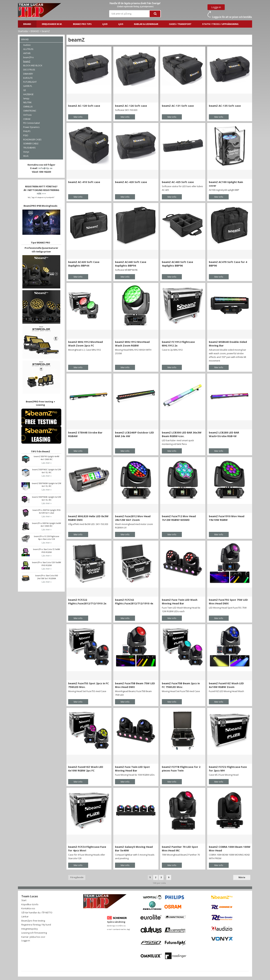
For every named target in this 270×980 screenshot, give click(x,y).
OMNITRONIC (30, 111)
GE (25, 90)
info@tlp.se (45, 168)
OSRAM (27, 119)
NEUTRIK (27, 102)
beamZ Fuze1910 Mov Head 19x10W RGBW (227, 518)
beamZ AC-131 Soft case (178, 106)
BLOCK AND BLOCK (33, 66)
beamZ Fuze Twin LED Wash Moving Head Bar (180, 602)
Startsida (23, 31)
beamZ (46, 31)
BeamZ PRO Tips (82, 24)
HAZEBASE (28, 94)
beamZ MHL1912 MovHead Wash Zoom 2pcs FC (85, 344)
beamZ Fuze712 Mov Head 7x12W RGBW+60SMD (179, 518)
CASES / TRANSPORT (180, 24)
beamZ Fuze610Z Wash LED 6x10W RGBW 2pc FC (86, 769)
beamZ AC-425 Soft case (178, 182)
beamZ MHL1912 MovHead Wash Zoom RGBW (132, 344)
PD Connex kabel (32, 123)
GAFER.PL (28, 86)
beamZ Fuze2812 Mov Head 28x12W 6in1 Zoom (133, 518)
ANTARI (27, 53)
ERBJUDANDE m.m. (52, 24)
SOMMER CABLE (31, 144)
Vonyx (26, 152)
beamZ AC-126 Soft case (131, 106)
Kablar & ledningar (146, 24)
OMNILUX (28, 107)
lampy (26, 98)
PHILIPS (27, 131)
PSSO (26, 135)
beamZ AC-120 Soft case (84, 106)
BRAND (27, 24)
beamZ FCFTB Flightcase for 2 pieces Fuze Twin (181, 769)
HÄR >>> (41, 194)
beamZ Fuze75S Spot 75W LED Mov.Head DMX (228, 602)
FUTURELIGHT (30, 82)
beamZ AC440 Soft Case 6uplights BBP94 (131, 264)
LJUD (105, 24)
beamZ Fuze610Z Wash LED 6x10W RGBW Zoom (226, 685)
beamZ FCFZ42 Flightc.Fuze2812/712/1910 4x (134, 602)
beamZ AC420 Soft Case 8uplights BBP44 (84, 264)
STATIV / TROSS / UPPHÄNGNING (220, 24)
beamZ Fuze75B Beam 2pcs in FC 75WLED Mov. (181, 685)
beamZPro (28, 57)
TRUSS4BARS (29, 148)
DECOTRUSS (29, 70)
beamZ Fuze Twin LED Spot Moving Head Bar (132, 769)
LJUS (121, 24)
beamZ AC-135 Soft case (225, 106)
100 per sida (159, 883)
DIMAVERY (28, 74)
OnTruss (27, 115)
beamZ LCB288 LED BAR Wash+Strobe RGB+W (224, 434)
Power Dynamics (31, 127)
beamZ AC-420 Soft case (131, 182)
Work (26, 156)
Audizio (27, 45)
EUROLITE (28, 78)
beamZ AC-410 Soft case (84, 182)
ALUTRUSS (28, 49)
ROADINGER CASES (32, 140)
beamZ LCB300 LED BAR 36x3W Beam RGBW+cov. (182, 434)
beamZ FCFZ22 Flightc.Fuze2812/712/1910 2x (87, 602)
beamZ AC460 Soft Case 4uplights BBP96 (177, 264)
